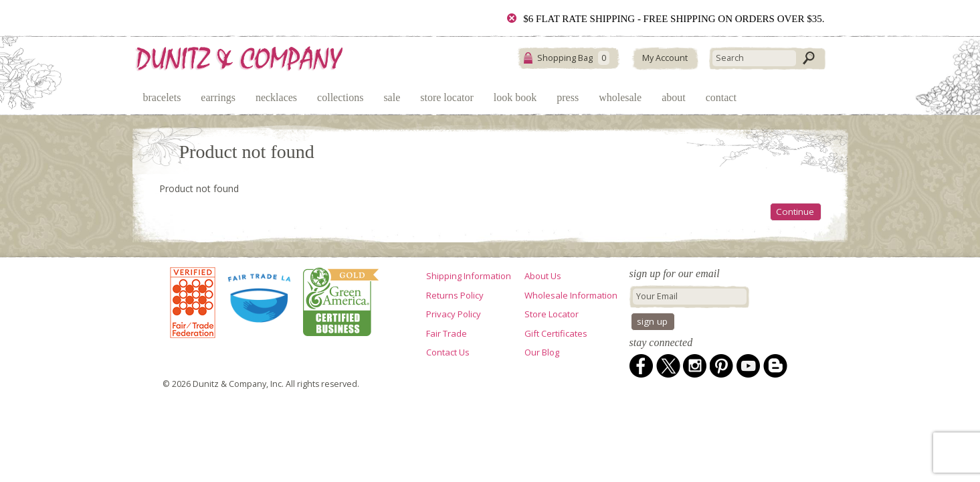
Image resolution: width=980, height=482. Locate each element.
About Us (543, 276)
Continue (795, 212)
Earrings (218, 97)
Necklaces (276, 97)
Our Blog (542, 352)
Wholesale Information (571, 295)
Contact (721, 97)
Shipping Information (469, 276)
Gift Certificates (556, 333)
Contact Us (448, 352)
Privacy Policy (454, 314)
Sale (392, 97)
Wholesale (620, 97)
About (674, 97)
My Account (665, 58)
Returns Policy (455, 295)
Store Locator (447, 97)
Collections (340, 97)
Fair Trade (447, 333)
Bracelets (162, 97)
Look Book (515, 97)
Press (568, 97)
